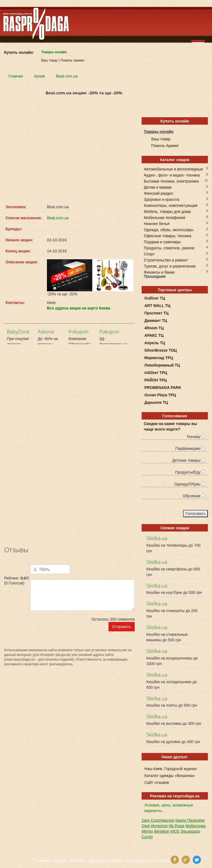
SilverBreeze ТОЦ (161, 350)
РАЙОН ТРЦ (156, 380)
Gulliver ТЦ (155, 298)
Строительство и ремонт (166, 260)
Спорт (149, 254)
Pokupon (78, 332)
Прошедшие (155, 276)
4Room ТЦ (154, 328)
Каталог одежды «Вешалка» (170, 776)
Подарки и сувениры (162, 241)
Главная (43, 861)
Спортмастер (163, 820)
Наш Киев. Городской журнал (171, 769)
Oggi (146, 826)
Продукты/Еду (190, 472)
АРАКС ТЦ (154, 335)
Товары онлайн (54, 52)
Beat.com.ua (58, 218)
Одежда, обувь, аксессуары (169, 229)
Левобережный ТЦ (162, 365)
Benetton (162, 831)
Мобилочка (196, 826)
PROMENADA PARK (163, 388)
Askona (46, 332)
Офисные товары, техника (168, 235)
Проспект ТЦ (157, 313)
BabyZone (18, 332)
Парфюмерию (190, 448)
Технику (196, 437)
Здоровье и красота (161, 199)
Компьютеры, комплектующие (171, 205)
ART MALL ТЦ (157, 306)
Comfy (147, 837)
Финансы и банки (159, 272)
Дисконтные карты (106, 861)
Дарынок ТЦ (156, 402)
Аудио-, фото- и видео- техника (172, 175)
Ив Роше (177, 826)
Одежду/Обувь (190, 484)
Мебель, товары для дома (167, 211)
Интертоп (159, 826)
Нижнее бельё (157, 223)
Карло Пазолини (190, 820)
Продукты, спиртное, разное (169, 248)
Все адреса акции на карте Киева (79, 308)
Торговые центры (141, 861)
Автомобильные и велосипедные (173, 169)
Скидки (60, 861)
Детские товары (189, 460)
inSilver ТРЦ (156, 373)
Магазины (78, 861)
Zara (146, 820)
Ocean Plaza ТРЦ (160, 395)
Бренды (166, 861)
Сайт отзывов (157, 782)
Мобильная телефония (165, 217)
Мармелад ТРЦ (159, 358)
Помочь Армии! (72, 60)
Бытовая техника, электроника (171, 181)
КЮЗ (175, 831)
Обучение (194, 496)
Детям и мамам (158, 187)
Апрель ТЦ (155, 343)
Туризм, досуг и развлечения (170, 266)
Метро (147, 831)
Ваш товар (49, 60)
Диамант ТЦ (156, 321)
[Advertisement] (69, 152)
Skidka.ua (157, 538)
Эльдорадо (190, 831)
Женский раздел (158, 193)
